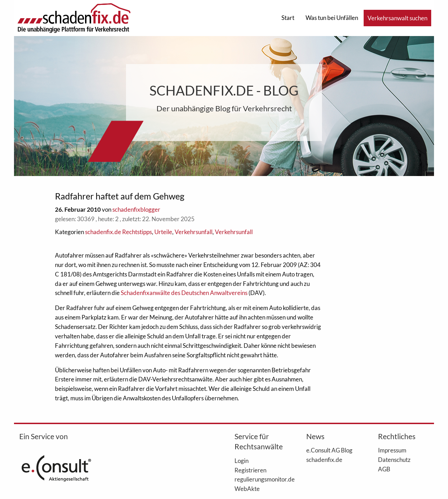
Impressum (392, 450)
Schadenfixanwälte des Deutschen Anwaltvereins (184, 293)
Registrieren (250, 470)
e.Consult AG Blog (329, 450)
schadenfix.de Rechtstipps (118, 232)
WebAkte (247, 489)
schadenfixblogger (136, 209)
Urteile (163, 232)
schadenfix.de (324, 459)
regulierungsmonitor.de (260, 479)
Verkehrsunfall (194, 232)
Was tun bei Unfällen (332, 18)
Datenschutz (394, 459)
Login (241, 461)
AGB (384, 469)
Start (288, 18)
